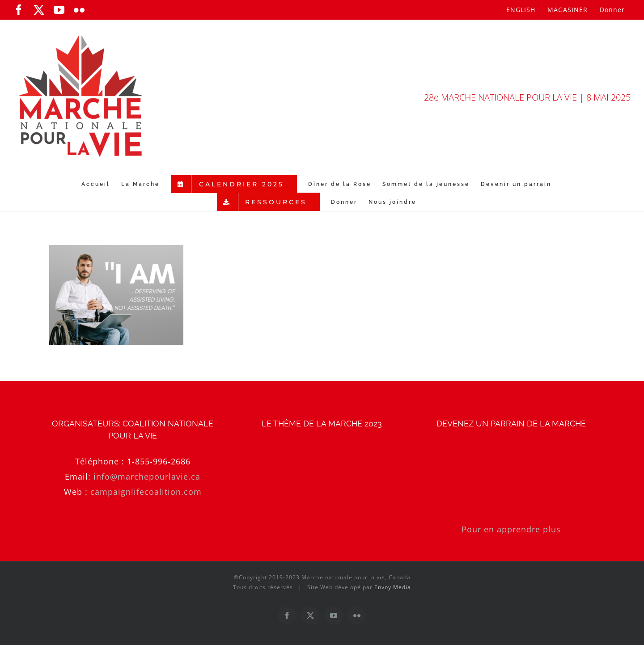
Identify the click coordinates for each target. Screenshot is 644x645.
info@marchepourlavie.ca (147, 476)
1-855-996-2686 (159, 461)
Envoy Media (393, 587)
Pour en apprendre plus (511, 529)
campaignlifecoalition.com (146, 492)
